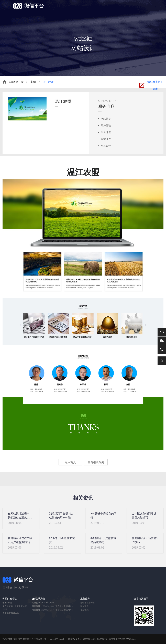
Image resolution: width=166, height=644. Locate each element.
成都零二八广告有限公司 (35, 639)
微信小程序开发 (87, 603)
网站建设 (84, 606)
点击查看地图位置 (11, 613)
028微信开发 (16, 82)
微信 (162, 341)
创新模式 (84, 610)
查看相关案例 (96, 462)
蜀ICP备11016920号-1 (107, 639)
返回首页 (70, 462)
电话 (162, 350)
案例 (33, 82)
